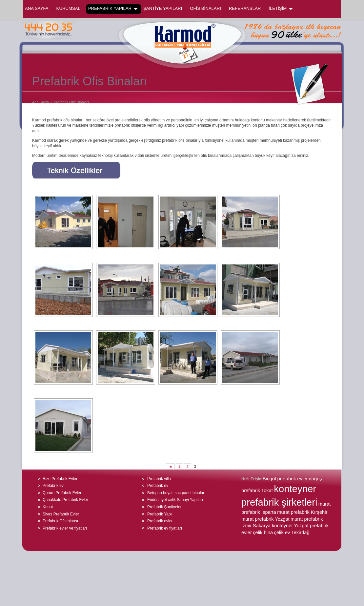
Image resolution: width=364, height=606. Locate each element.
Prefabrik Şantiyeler (164, 507)
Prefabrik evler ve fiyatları (65, 528)
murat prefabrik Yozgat (265, 519)
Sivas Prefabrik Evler (61, 514)
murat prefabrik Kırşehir (302, 512)
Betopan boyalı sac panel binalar (176, 493)
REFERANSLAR (245, 8)
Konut (48, 507)
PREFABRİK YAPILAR (113, 9)
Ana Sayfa (37, 8)
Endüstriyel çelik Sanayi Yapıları (175, 500)
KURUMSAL (68, 8)
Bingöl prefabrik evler (285, 479)
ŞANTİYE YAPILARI (163, 8)
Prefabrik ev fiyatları (165, 528)
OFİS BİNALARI (205, 8)
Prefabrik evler (160, 521)
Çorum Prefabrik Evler (62, 493)
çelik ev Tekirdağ (292, 533)
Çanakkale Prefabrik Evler (65, 500)
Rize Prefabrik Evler (60, 479)
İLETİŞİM (281, 9)
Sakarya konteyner (273, 526)
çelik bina (263, 533)
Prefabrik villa (159, 479)
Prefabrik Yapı (160, 514)
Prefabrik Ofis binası (60, 521)
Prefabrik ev (53, 486)
